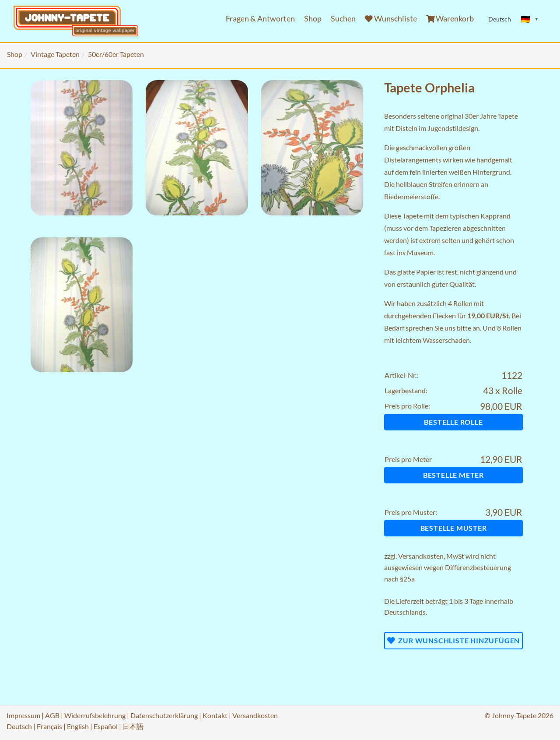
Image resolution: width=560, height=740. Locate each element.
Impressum (23, 715)
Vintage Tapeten (55, 54)
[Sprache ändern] (530, 19)
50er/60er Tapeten (116, 54)
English (78, 726)
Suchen (343, 19)
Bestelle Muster (454, 528)
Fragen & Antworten (260, 19)
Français (49, 726)
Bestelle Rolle (453, 422)
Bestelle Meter (453, 475)
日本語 (133, 726)
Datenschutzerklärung (164, 715)
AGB (52, 715)
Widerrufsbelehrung (95, 715)
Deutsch (19, 726)
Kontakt (215, 715)
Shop (313, 19)
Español (106, 726)
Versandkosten (421, 556)
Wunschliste (391, 19)
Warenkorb (450, 19)
